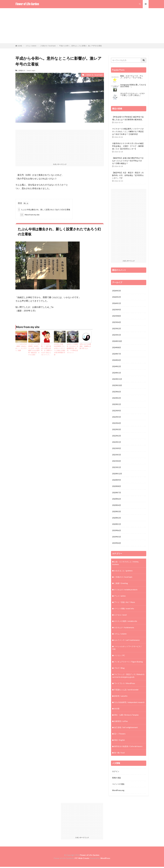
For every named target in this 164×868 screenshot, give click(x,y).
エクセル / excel (120, 615)
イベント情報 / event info (124, 609)
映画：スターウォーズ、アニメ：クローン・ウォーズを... (132, 77)
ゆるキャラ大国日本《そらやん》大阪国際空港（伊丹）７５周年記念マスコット (72, 348)
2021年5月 (117, 455)
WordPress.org (118, 791)
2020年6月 (117, 499)
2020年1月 (117, 525)
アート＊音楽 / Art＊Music (125, 603)
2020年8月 (117, 487)
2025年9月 (117, 310)
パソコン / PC (119, 656)
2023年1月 (117, 404)
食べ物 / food (119, 754)
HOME (20, 46)
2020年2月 (117, 518)
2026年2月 (117, 297)
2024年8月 (117, 348)
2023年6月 (117, 392)
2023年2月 (117, 398)
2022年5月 (117, 417)
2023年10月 (117, 385)
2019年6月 (117, 531)
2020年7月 (117, 493)
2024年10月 (117, 341)
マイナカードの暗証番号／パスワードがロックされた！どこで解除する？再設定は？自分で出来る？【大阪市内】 (128, 131)
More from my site (30, 215)
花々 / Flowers (120, 735)
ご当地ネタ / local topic (48, 46)
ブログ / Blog (119, 669)
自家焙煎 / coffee (121, 722)
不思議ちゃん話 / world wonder (126, 690)
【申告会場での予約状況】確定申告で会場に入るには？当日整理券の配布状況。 (128, 118)
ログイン (116, 772)
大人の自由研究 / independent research (129, 703)
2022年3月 (117, 430)
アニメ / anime (120, 597)
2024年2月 (117, 366)
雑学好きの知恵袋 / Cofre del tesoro (128, 747)
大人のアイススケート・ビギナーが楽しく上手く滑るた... (133, 94)
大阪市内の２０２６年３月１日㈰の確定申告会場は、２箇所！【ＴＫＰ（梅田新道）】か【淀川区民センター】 (128, 146)
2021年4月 (117, 461)
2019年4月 (117, 544)
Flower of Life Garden (27, 4)
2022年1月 (117, 442)
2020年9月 (117, 480)
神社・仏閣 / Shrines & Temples (126, 716)
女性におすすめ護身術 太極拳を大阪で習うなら (85, 346)
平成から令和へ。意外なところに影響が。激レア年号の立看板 (80, 46)
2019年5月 (117, 537)
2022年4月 (117, 423)
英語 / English (119, 741)
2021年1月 (117, 468)
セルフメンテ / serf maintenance (127, 641)
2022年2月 (117, 436)
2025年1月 (117, 335)
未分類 (117, 709)
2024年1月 (117, 373)
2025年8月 (117, 316)
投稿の (116, 779)
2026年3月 (117, 291)
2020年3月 (117, 512)
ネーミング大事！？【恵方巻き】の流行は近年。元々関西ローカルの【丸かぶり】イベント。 (47, 349)
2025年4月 (117, 322)
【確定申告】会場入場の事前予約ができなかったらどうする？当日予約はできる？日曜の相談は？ (128, 161)
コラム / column (31, 46)
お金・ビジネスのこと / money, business (125, 564)
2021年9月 (117, 449)
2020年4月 (117, 506)
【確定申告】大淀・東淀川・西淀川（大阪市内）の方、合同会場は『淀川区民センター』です (128, 175)
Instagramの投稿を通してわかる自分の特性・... (133, 86)
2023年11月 (117, 379)
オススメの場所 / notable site (126, 622)
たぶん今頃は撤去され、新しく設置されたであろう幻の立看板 (44, 210)
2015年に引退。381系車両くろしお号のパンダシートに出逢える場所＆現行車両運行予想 (60, 349)
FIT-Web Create (82, 859)
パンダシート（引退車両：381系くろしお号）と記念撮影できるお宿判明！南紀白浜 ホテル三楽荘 (34, 349)
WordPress (105, 859)
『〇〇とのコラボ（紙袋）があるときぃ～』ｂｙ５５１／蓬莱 (21, 347)
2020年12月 (117, 474)
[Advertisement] (82, 26)
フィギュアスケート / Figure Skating (128, 662)
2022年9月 (117, 411)
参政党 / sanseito (121, 697)
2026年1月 (117, 303)
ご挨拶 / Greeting (121, 584)
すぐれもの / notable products (126, 590)
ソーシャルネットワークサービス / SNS (127, 649)
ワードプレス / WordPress (125, 684)
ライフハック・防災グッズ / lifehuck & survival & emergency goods (128, 676)
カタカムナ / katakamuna (124, 628)
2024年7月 (117, 354)
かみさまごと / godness (123, 571)
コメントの (118, 785)
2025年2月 (117, 328)
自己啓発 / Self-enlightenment (126, 728)
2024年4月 (117, 360)
